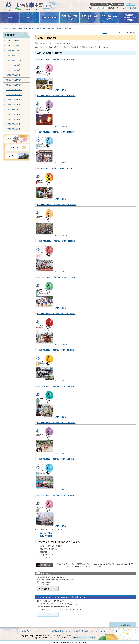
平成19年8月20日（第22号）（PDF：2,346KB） (56, 350)
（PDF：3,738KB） (51, 344)
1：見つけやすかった (46, 610)
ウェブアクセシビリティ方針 (108, 631)
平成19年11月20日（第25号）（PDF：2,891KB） (57, 241)
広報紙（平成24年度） (14, 95)
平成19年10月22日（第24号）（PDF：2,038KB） (57, 277)
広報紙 (45, 28)
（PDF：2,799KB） (51, 163)
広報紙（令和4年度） (13, 46)
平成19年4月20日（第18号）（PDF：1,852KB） (56, 495)
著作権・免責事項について (85, 631)
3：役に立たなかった (70, 604)
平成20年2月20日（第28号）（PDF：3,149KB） (56, 96)
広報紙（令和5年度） (13, 41)
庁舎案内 (92, 637)
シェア (105, 33)
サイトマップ (121, 8)
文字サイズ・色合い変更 (100, 4)
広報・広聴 (22, 28)
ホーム (6, 28)
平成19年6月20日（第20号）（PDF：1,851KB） (56, 423)
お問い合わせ (27, 631)
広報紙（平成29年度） (14, 70)
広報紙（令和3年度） (13, 51)
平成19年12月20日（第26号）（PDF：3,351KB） (57, 205)
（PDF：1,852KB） (51, 526)
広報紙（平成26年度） (14, 85)
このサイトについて (42, 631)
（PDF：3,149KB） (51, 126)
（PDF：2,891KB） (51, 272)
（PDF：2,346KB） (51, 381)
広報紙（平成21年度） (14, 109)
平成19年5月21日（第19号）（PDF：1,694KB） (56, 459)
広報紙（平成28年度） (14, 75)
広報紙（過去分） (55, 28)
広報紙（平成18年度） (14, 124)
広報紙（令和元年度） (14, 60)
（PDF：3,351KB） (51, 235)
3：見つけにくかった (74, 610)
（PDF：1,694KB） (51, 490)
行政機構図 (132, 8)
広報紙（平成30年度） (14, 65)
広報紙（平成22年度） (14, 105)
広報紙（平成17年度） (14, 129)
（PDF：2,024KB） (51, 417)
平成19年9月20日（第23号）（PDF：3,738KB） (56, 314)
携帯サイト (131, 4)
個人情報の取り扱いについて (62, 631)
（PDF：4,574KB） (51, 90)
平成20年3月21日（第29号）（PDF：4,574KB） (56, 59)
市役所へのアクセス (80, 637)
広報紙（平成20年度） (14, 114)
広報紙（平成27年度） (14, 80)
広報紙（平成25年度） (14, 90)
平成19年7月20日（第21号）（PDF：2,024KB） (56, 386)
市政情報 (13, 28)
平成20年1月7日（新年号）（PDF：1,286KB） (56, 168)
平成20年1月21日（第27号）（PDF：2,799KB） (56, 132)
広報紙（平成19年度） (14, 119)
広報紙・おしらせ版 (34, 28)
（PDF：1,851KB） (51, 453)
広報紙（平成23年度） (14, 100)
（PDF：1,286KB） (51, 199)
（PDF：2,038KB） (51, 308)
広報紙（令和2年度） (13, 55)
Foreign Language (117, 4)
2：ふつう (55, 604)
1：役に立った (43, 604)
